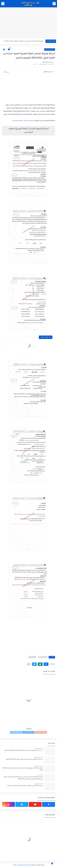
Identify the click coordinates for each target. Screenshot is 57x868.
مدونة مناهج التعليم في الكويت (21, 865)
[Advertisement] (28, 23)
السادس (15, 121)
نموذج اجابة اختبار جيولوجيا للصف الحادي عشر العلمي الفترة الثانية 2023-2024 (22, 769)
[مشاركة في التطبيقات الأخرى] (29, 664)
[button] (46, 664)
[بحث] (3, 4)
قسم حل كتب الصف (25, 121)
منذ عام (39, 775)
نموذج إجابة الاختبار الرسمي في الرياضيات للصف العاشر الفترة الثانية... (23, 41)
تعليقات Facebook (28, 732)
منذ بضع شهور (38, 748)
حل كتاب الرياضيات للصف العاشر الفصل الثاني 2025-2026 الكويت (24, 759)
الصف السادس (50, 49)
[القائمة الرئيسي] (54, 4)
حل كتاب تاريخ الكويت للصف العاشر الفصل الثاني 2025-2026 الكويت (23, 751)
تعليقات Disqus (16, 732)
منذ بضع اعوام (38, 766)
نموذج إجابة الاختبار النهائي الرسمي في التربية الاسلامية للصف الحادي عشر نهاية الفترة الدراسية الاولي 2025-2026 (23, 778)
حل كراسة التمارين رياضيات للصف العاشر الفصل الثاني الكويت (25, 786)
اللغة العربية (32, 657)
